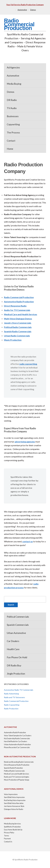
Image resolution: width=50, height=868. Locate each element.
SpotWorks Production (12, 827)
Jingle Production (16, 674)
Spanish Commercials (18, 625)
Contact (11, 141)
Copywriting (13, 124)
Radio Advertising (11, 694)
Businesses (13, 116)
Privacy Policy (9, 833)
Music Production (13, 340)
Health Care (13, 649)
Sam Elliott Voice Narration (14, 803)
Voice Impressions (11, 794)
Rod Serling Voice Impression (15, 800)
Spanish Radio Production (13, 768)
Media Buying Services (12, 824)
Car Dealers (13, 641)
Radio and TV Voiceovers (14, 697)
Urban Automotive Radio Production (17, 744)
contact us (28, 541)
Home (10, 149)
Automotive (22, 10)
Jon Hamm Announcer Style (14, 806)
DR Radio (12, 100)
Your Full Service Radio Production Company (25, 5)
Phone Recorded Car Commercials (17, 747)
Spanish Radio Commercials (18, 331)
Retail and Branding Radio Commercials (19, 762)
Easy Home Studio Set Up (13, 830)
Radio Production (11, 709)
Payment (7, 839)
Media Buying (14, 84)
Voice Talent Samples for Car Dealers (18, 736)
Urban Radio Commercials (17, 336)
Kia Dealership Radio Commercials (17, 738)
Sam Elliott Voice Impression (14, 797)
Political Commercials (18, 617)
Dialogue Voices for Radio (14, 809)
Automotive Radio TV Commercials (19, 690)
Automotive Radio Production (19, 302)
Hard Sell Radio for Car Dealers (16, 741)
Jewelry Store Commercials (18, 323)
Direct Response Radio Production (17, 765)
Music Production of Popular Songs (17, 780)
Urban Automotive (16, 633)
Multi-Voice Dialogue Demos (18, 319)
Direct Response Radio (15, 306)
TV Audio (12, 108)
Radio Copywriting (12, 705)
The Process (13, 132)
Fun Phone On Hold (17, 657)
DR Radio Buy (14, 665)
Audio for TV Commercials (17, 310)
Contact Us (8, 842)
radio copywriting (28, 364)
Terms (6, 836)
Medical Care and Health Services (21, 314)
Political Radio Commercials (18, 327)
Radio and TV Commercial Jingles (17, 777)
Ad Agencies (13, 67)
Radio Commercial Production (19, 24)
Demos (33, 10)
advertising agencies (25, 442)
